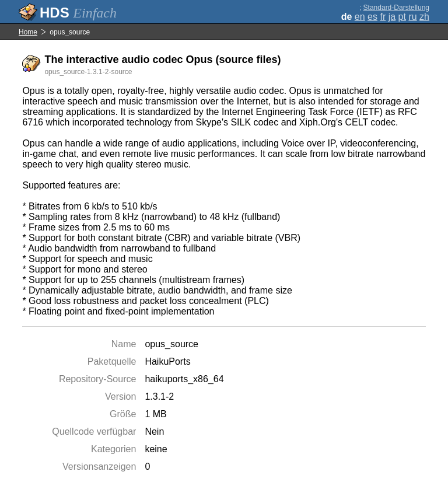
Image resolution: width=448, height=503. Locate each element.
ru (412, 17)
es (372, 17)
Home (28, 32)
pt (402, 17)
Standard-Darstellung (396, 8)
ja (392, 17)
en (360, 17)
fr (383, 17)
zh (424, 17)
